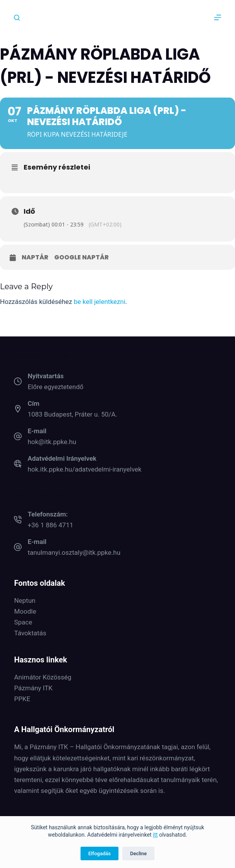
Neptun (25, 600)
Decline (138, 853)
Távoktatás (30, 633)
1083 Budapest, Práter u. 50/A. (72, 414)
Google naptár (81, 257)
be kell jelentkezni (100, 302)
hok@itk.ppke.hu (52, 442)
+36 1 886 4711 (50, 525)
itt (155, 835)
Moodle (25, 611)
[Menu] (218, 17)
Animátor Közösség (43, 677)
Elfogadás (99, 853)
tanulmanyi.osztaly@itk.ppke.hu (74, 552)
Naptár (35, 257)
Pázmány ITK (33, 688)
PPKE (22, 699)
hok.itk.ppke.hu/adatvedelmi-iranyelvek (84, 469)
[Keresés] (17, 18)
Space (23, 622)
